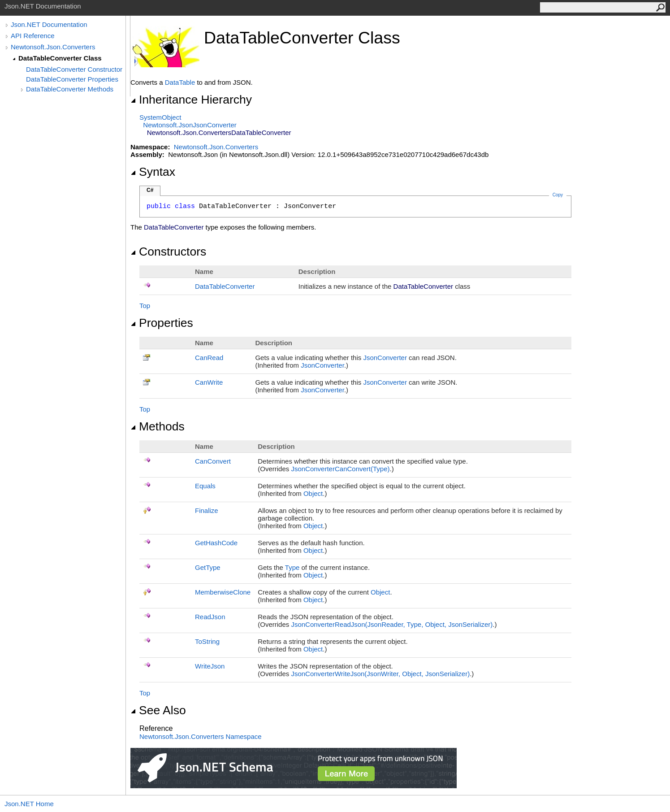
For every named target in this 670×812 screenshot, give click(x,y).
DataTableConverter (225, 286)
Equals (205, 486)
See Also (158, 710)
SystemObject (160, 117)
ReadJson (210, 617)
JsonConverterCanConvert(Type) (340, 469)
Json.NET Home (29, 804)
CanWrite (209, 382)
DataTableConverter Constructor (74, 69)
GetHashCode (216, 543)
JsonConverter (385, 358)
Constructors (168, 252)
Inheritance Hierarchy (191, 100)
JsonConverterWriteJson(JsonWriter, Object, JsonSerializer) (380, 674)
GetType (208, 567)
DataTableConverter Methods (70, 89)
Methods (158, 426)
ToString (207, 641)
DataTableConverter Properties (72, 79)
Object (313, 493)
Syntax (153, 172)
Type (292, 567)
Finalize (207, 510)
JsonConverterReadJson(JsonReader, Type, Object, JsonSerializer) (392, 624)
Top (145, 306)
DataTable (180, 82)
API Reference (33, 36)
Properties (162, 323)
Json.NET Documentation (49, 24)
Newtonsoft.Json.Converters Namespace (201, 736)
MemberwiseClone (223, 592)
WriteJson (210, 666)
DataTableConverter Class (60, 58)
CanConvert (213, 461)
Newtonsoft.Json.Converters (53, 47)
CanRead (209, 358)
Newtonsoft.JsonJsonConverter (190, 125)
